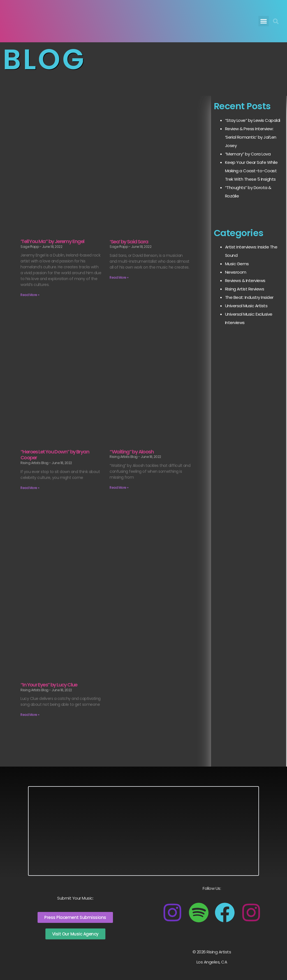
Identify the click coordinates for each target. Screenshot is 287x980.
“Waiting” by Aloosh (132, 452)
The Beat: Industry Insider (249, 297)
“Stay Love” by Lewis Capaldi (253, 120)
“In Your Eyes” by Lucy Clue (49, 685)
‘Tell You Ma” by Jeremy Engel (52, 241)
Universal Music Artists (246, 306)
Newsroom (236, 272)
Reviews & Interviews (245, 281)
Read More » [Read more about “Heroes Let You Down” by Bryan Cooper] (30, 488)
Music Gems (237, 264)
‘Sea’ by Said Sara (129, 242)
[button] (264, 21)
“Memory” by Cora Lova (248, 154)
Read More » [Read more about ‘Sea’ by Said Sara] (119, 277)
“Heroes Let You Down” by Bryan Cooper (55, 455)
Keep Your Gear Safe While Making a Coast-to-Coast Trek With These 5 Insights (251, 171)
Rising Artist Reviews (245, 289)
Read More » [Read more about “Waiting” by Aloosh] (119, 487)
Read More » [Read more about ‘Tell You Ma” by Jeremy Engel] (30, 295)
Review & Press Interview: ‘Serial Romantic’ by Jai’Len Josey (251, 137)
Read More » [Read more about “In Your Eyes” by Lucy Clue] (30, 715)
